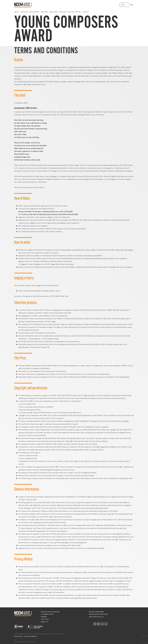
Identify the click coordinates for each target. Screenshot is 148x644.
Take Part (44, 12)
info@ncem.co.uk (98, 617)
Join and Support (74, 12)
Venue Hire (53, 12)
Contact (86, 12)
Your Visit (63, 12)
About (17, 12)
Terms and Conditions (30, 636)
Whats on (24, 12)
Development (34, 12)
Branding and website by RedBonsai (25, 642)
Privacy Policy (18, 636)
